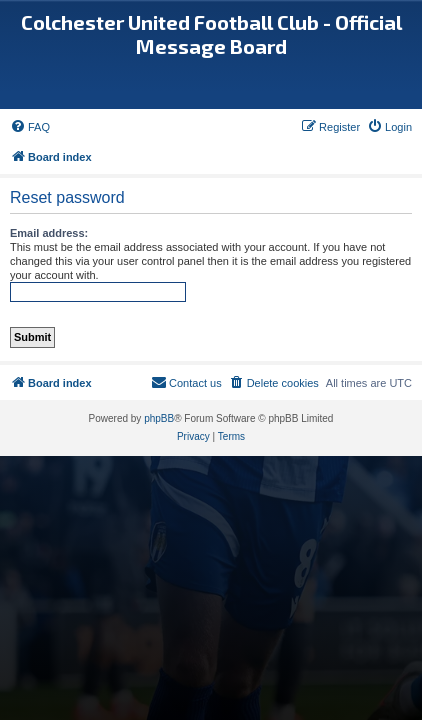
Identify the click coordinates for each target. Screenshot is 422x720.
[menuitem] (30, 127)
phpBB (159, 418)
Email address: (49, 233)
